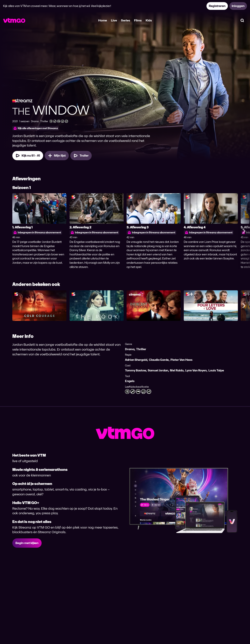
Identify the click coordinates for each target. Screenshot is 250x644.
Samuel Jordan (158, 370)
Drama (130, 349)
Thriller (141, 349)
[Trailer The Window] (81, 156)
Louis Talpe (216, 370)
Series (125, 20)
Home (103, 20)
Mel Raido (177, 370)
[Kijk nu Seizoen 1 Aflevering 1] (28, 156)
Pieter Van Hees (181, 360)
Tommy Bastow (135, 370)
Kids (149, 20)
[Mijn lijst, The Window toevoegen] (57, 156)
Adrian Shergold (136, 360)
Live (114, 20)
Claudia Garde (159, 360)
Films (138, 20)
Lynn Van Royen (196, 370)
